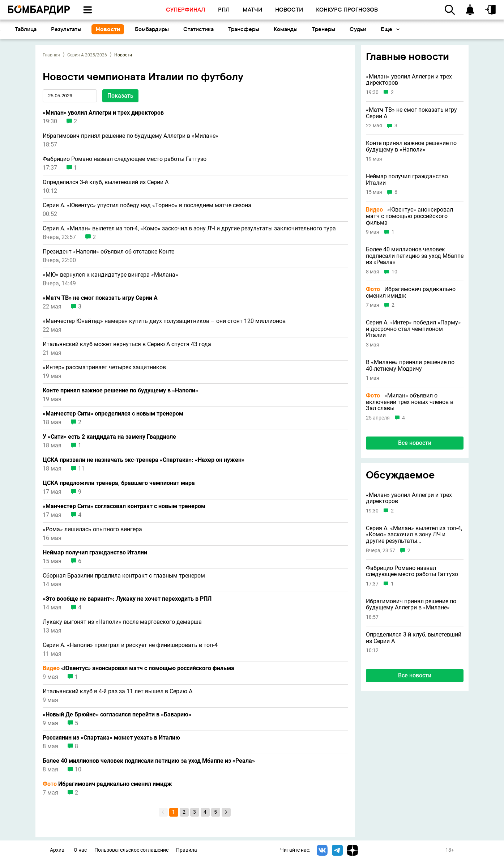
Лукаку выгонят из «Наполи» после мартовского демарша (122, 622)
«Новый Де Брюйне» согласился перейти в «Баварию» (117, 715)
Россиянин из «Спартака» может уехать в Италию (111, 738)
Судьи (436, 29)
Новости (187, 29)
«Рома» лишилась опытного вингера (92, 529)
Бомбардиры (230, 29)
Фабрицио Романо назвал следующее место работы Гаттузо (125, 159)
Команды (364, 29)
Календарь (65, 29)
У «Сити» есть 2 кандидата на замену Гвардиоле (109, 437)
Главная (51, 55)
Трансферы (322, 29)
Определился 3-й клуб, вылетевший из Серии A (106, 182)
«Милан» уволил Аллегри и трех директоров (103, 113)
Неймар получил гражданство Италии (95, 553)
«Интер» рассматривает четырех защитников (104, 367)
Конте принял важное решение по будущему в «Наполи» (120, 391)
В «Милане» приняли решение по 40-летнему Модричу (410, 365)
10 (78, 770)
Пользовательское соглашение (131, 850)
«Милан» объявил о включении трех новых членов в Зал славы (410, 402)
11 (81, 469)
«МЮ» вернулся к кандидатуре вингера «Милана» (110, 275)
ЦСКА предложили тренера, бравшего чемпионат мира (119, 483)
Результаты (145, 29)
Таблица (104, 29)
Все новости (415, 675)
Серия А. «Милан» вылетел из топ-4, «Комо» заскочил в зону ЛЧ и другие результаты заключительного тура (189, 229)
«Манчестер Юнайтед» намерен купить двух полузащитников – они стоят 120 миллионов (164, 321)
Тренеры (402, 29)
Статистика (277, 29)
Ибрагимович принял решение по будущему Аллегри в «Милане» (131, 136)
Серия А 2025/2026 (87, 55)
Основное (23, 29)
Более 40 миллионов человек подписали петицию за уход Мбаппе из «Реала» (149, 761)
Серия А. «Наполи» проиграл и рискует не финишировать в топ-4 (130, 645)
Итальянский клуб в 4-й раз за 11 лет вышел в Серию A (118, 691)
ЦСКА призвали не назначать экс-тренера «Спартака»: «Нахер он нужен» (144, 460)
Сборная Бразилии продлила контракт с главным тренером (124, 576)
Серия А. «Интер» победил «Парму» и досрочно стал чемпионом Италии (413, 329)
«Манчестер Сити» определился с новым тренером (113, 414)
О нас (80, 850)
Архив (57, 850)
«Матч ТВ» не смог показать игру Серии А (100, 298)
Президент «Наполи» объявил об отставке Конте (108, 252)
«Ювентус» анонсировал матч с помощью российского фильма (138, 668)
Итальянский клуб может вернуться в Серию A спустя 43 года (127, 344)
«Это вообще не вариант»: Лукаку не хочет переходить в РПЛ (127, 599)
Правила (187, 850)
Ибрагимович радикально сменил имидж (107, 784)
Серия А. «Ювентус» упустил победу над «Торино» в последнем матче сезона (147, 205)
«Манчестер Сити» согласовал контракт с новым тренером (124, 506)
